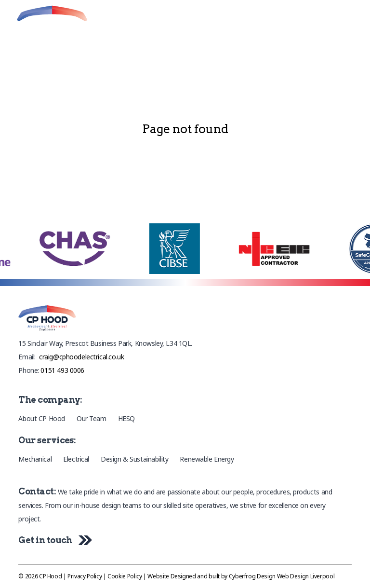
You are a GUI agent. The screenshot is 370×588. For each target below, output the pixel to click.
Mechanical (35, 459)
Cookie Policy (125, 576)
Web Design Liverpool (306, 576)
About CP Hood (42, 418)
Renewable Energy (207, 459)
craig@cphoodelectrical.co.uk (81, 357)
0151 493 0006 (62, 370)
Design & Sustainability (134, 459)
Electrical (76, 459)
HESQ (126, 418)
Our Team (92, 418)
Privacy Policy (85, 576)
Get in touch (53, 540)
